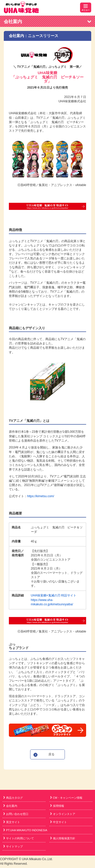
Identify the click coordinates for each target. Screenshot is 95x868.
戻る (51, 754)
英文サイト (12, 822)
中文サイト (59, 822)
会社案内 (13, 22)
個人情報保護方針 (63, 838)
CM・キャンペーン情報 (66, 798)
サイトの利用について (19, 838)
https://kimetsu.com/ (41, 496)
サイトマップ (13, 846)
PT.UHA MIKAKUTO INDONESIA (25, 830)
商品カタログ (13, 798)
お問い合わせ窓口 (16, 814)
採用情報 (57, 806)
